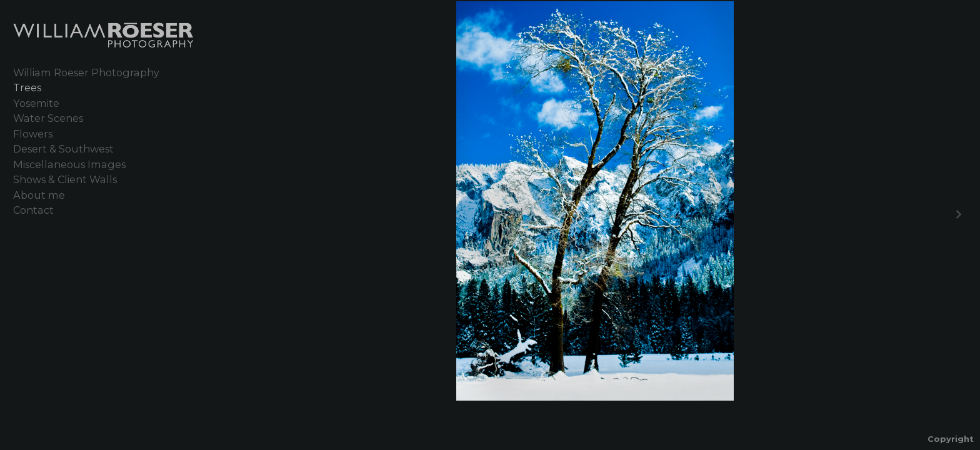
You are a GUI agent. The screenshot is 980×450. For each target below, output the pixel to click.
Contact (33, 210)
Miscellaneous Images (69, 164)
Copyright (951, 439)
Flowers (33, 134)
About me (39, 195)
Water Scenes (48, 118)
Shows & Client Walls (65, 179)
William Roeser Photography (86, 72)
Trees (27, 87)
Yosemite (36, 103)
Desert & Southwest (63, 149)
